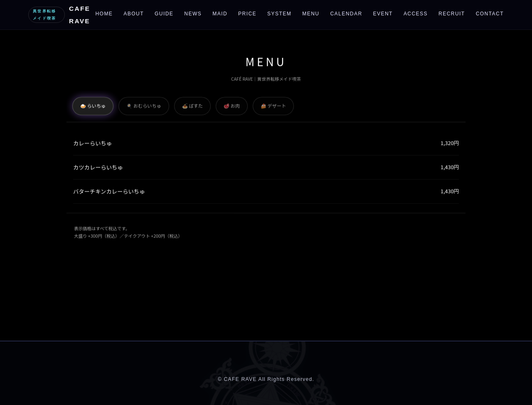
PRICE (247, 14)
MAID (220, 14)
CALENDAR (346, 14)
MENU (311, 14)
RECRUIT (452, 14)
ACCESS (416, 14)
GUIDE (164, 14)
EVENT (383, 14)
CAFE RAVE (59, 15)
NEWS (193, 14)
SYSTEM (279, 14)
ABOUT (134, 14)
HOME (104, 14)
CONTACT (490, 14)
